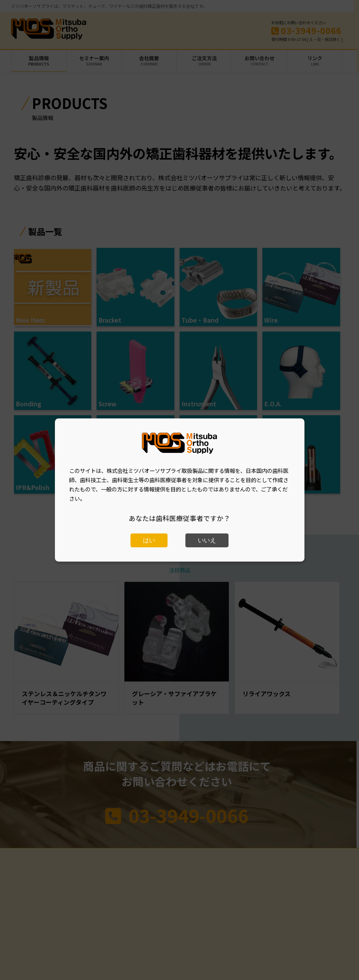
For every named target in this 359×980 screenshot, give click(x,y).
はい (149, 540)
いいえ (207, 540)
